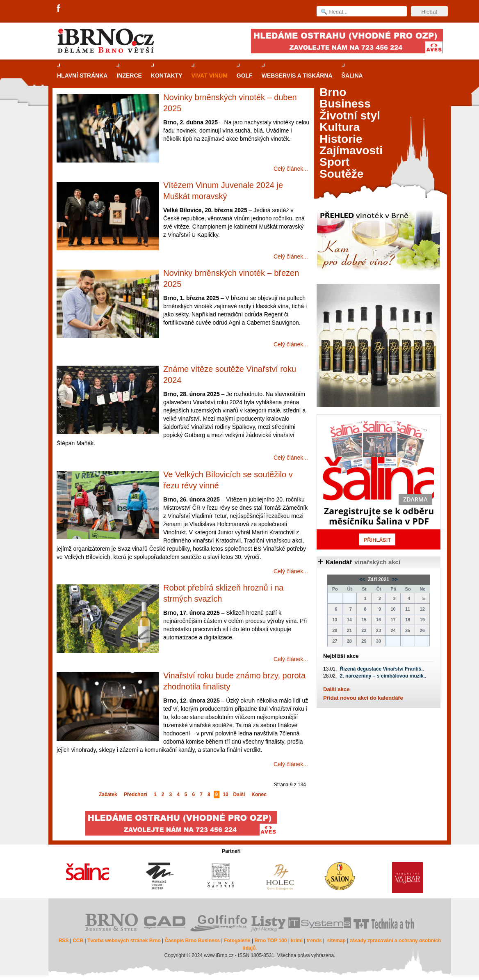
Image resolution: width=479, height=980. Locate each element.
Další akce (336, 689)
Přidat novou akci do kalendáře (363, 698)
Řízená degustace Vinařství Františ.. (382, 669)
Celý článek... (291, 169)
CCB (78, 941)
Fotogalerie (237, 941)
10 (225, 795)
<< (363, 579)
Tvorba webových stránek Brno (124, 941)
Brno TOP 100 (270, 941)
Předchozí (136, 795)
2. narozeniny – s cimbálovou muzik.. (383, 676)
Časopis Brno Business (192, 941)
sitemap (336, 941)
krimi (297, 941)
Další (239, 795)
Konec (259, 795)
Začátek (108, 795)
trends (314, 941)
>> (394, 579)
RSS (64, 941)
